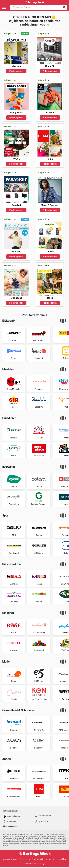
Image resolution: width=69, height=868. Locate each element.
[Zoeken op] (64, 7)
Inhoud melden (60, 859)
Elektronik (10, 822)
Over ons (15, 859)
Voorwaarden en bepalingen (35, 863)
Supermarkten (43, 816)
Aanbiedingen (11, 816)
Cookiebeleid (25, 859)
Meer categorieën (10, 826)
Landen (48, 859)
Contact (7, 859)
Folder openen (16, 71)
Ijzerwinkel (41, 822)
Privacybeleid (37, 859)
